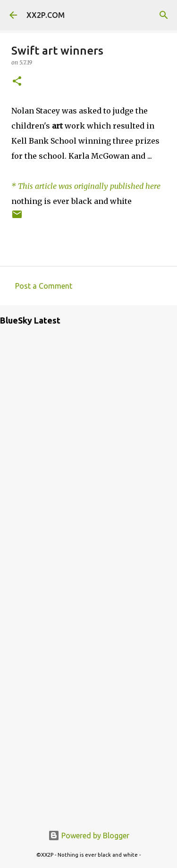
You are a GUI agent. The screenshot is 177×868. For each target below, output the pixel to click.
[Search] (164, 15)
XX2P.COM (46, 15)
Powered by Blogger (89, 836)
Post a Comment (44, 286)
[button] (17, 82)
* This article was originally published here (86, 186)
